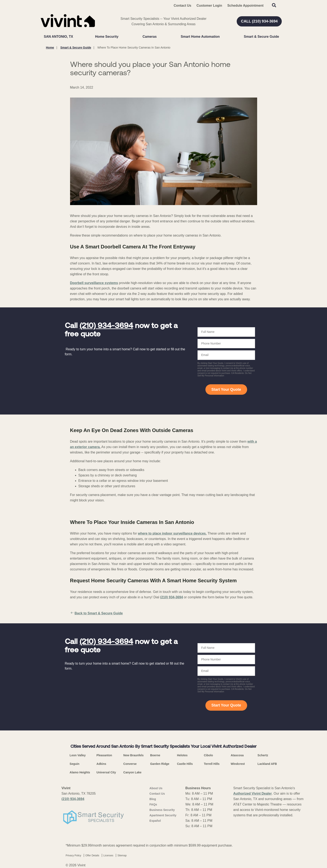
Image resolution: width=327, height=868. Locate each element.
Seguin (75, 764)
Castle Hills (185, 764)
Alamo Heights (80, 772)
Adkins (101, 764)
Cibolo (208, 755)
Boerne (155, 755)
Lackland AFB (267, 764)
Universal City (106, 772)
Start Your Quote (226, 390)
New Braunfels (133, 755)
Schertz (263, 755)
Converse (130, 764)
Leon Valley (78, 755)
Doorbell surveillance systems (94, 283)
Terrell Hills (212, 764)
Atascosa (237, 755)
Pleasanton (104, 755)
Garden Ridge (160, 764)
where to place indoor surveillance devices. (172, 533)
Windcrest (238, 764)
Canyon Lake (132, 772)
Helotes (182, 755)
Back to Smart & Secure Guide (96, 613)
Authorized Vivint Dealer (253, 793)
